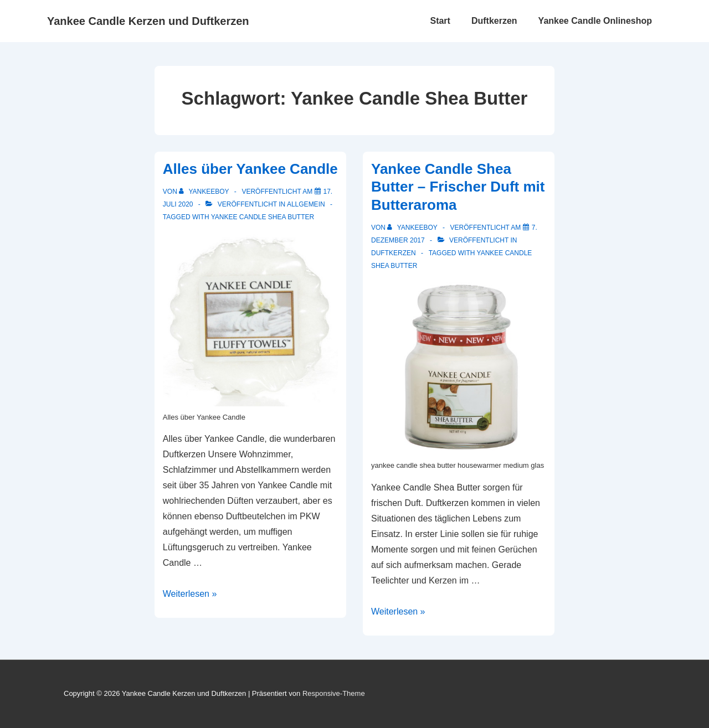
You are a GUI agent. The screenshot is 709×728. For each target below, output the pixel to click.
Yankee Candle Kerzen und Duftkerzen (148, 21)
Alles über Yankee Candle (250, 169)
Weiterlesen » (190, 594)
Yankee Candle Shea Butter (263, 217)
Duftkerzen (494, 21)
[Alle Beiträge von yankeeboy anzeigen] (205, 192)
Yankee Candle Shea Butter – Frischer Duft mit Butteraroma (458, 187)
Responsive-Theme (334, 693)
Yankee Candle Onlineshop (595, 21)
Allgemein (306, 204)
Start (440, 21)
